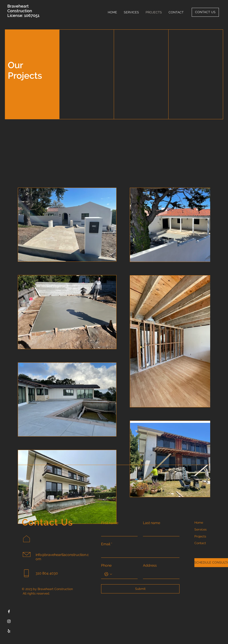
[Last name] (160, 532)
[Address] (160, 574)
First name (110, 523)
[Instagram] (9, 621)
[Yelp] (9, 631)
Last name (152, 523)
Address (150, 565)
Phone (106, 565)
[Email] (139, 553)
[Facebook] (9, 611)
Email (107, 544)
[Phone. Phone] (124, 574)
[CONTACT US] (205, 12)
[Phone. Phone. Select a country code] (108, 574)
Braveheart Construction (20, 8)
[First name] (118, 532)
